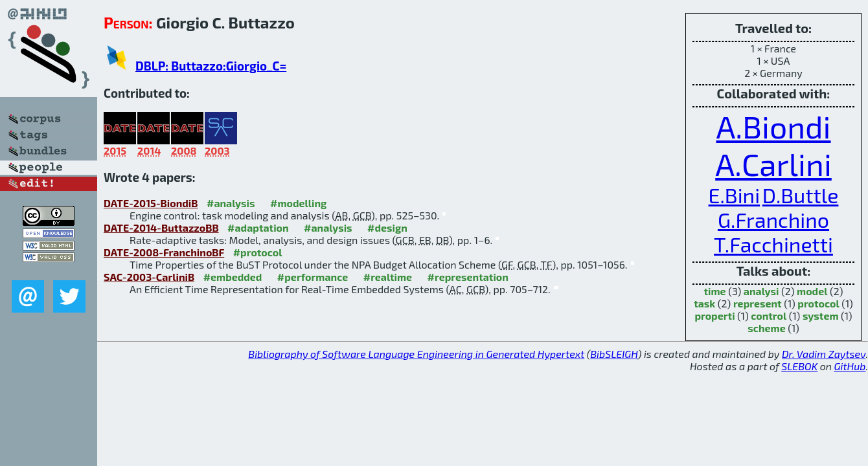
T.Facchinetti (773, 244)
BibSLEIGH (614, 354)
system (821, 316)
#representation (468, 277)
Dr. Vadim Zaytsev (824, 354)
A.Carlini (773, 164)
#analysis (231, 203)
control (769, 316)
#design (387, 227)
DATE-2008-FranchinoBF (164, 252)
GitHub (850, 366)
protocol (818, 303)
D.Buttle (801, 195)
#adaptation (258, 227)
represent (758, 303)
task (704, 303)
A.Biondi (773, 126)
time (715, 291)
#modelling (298, 203)
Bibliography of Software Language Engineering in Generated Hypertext (416, 354)
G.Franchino (773, 219)
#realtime (388, 277)
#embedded (233, 277)
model (812, 291)
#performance (313, 277)
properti (714, 316)
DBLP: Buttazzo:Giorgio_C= (211, 66)
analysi (761, 291)
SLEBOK (799, 366)
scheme (766, 328)
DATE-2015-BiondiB (151, 203)
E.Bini (735, 195)
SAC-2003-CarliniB (149, 277)
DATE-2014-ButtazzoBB (161, 227)
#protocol (258, 252)
